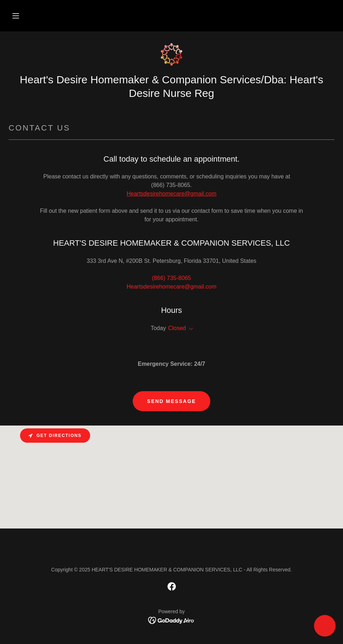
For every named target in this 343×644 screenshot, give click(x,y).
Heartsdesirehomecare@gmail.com (171, 194)
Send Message (171, 401)
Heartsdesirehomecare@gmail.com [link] (171, 287)
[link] (171, 54)
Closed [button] (177, 328)
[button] (16, 16)
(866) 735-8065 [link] (171, 278)
